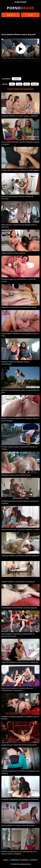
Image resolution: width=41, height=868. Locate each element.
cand (19, 84)
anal (12, 84)
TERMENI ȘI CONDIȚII (19, 860)
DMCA (6, 860)
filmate (35, 84)
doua (27, 84)
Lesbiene (16, 79)
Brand (20, 8)
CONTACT (34, 860)
